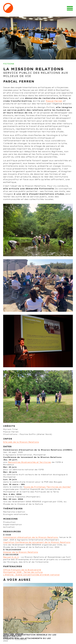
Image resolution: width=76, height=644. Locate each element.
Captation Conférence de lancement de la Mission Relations (37, 542)
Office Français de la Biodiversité (22, 570)
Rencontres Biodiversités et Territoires (29, 462)
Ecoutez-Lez (12, 636)
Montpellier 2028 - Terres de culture (23, 572)
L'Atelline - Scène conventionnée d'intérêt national (31, 575)
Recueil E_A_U (11, 557)
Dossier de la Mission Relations (21, 552)
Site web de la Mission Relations (21, 442)
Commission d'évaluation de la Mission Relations (30, 537)
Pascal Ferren (54, 101)
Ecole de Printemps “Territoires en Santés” (47, 487)
